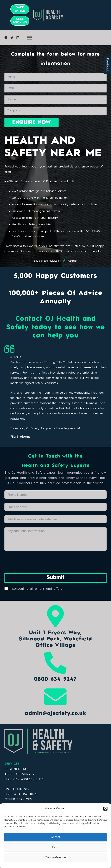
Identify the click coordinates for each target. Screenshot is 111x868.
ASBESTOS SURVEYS (20, 774)
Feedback (107, 65)
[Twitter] (12, 38)
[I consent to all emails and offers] (6, 588)
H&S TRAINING (17, 789)
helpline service (56, 191)
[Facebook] (6, 38)
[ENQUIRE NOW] (32, 123)
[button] (105, 809)
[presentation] (33, 562)
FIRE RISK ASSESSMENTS (24, 780)
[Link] (69, 15)
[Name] (55, 77)
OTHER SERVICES (18, 800)
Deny (55, 847)
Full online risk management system (36, 211)
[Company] (55, 111)
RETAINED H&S (16, 769)
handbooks (60, 205)
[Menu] (29, 38)
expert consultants (62, 182)
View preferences (56, 858)
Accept (55, 837)
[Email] (55, 88)
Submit (56, 578)
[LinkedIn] (18, 38)
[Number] (55, 100)
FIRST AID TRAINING (21, 794)
